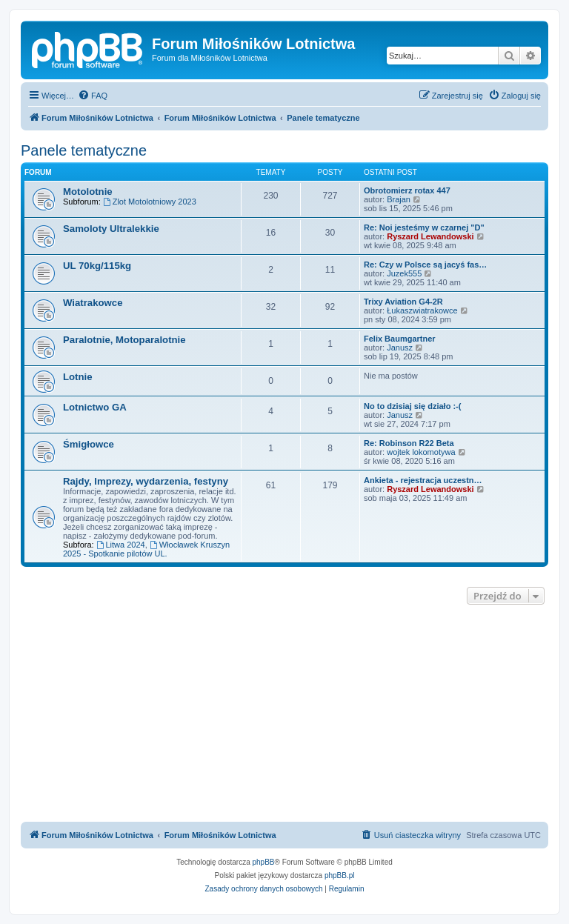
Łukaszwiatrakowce (422, 310)
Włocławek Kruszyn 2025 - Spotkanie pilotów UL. (146, 549)
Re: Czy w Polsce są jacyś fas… (425, 265)
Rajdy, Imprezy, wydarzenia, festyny (146, 481)
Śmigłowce (89, 444)
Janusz (400, 348)
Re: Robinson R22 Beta (409, 443)
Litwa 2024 (121, 545)
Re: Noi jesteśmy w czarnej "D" (424, 227)
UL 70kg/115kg (97, 266)
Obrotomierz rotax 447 (407, 190)
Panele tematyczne (84, 150)
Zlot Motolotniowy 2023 (150, 202)
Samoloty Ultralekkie (111, 229)
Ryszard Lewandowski (430, 236)
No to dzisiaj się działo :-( (412, 406)
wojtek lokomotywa (421, 452)
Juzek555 (404, 273)
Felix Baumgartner (400, 339)
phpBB (264, 862)
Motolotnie (88, 192)
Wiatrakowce (93, 303)
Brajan (399, 199)
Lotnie (78, 377)
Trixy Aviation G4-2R (403, 302)
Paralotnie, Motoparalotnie (124, 340)
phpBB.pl (340, 875)
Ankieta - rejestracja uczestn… (423, 480)
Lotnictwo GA (95, 407)
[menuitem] (93, 96)
